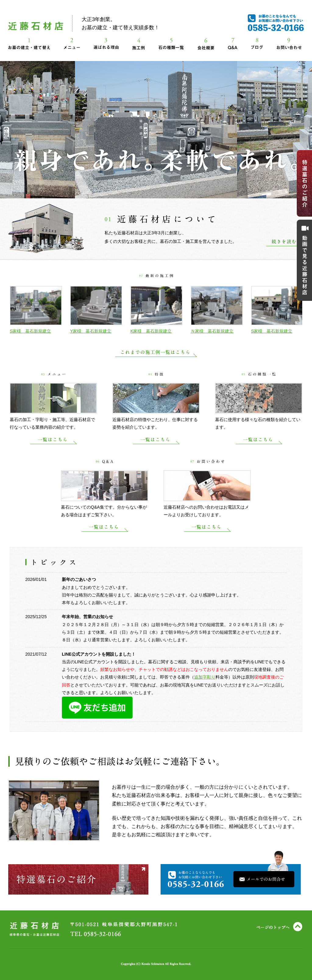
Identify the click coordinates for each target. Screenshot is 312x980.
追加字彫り (205, 677)
